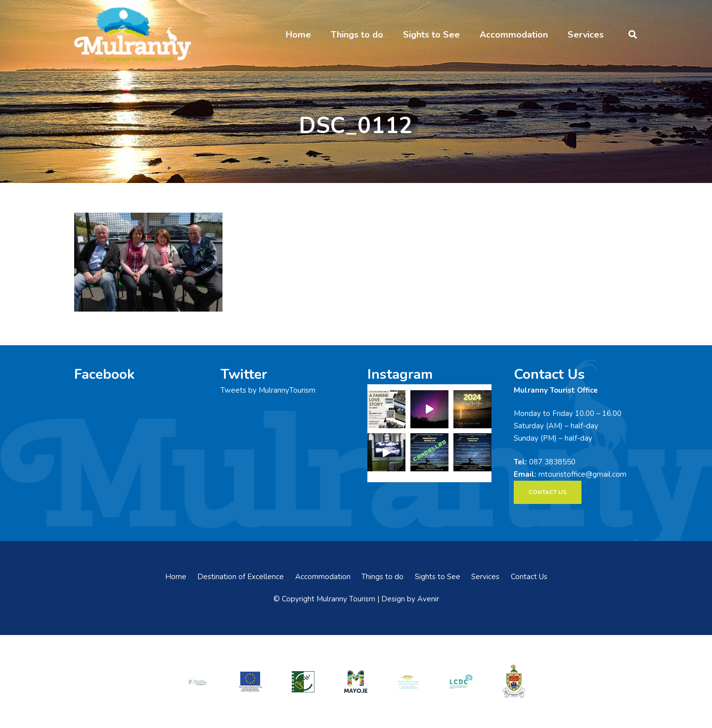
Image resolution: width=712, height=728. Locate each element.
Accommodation (323, 577)
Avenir (428, 599)
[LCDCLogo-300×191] (461, 682)
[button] (633, 35)
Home (176, 577)
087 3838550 (552, 462)
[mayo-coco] (514, 682)
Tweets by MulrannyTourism (268, 390)
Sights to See (438, 577)
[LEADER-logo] (303, 681)
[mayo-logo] (356, 682)
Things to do (382, 577)
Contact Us (529, 577)
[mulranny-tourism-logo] (133, 35)
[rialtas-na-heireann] (198, 681)
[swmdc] (408, 681)
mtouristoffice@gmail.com (582, 474)
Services (485, 577)
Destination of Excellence (241, 577)
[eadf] (251, 681)
